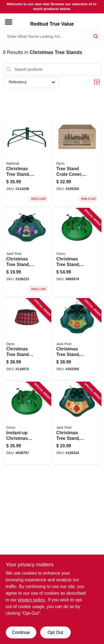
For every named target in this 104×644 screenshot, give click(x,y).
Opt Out (55, 632)
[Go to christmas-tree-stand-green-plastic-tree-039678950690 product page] (77, 423)
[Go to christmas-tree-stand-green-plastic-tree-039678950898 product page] (27, 253)
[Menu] (9, 22)
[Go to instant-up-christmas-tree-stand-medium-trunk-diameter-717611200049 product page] (27, 423)
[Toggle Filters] (97, 82)
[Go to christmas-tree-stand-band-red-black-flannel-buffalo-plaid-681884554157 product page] (27, 340)
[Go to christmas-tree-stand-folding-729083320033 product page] (27, 162)
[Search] (96, 36)
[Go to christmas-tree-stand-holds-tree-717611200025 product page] (77, 253)
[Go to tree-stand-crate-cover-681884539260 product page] (77, 162)
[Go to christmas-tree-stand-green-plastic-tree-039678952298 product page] (77, 340)
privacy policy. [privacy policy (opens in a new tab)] (32, 600)
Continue (21, 632)
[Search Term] (52, 36)
